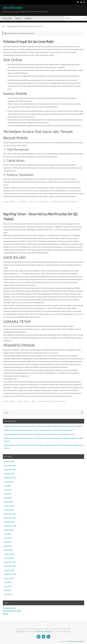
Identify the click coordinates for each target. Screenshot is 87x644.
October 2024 (9, 522)
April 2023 (8, 595)
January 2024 (9, 558)
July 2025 (8, 486)
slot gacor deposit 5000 (12, 611)
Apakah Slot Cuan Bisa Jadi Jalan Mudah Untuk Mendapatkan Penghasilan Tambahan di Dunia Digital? (43, 426)
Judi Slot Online (43, 202)
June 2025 (8, 490)
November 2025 (10, 470)
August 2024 (9, 530)
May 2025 (8, 494)
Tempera (72, 641)
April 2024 (8, 546)
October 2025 (9, 474)
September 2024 (10, 526)
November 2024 (10, 518)
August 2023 (9, 578)
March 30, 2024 (24, 401)
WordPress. (81, 641)
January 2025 (9, 510)
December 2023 (10, 562)
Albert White (11, 202)
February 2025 (9, 506)
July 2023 (8, 582)
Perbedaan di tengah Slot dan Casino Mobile (29, 42)
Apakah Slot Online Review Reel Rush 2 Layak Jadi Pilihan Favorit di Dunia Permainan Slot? (39, 430)
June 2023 (8, 586)
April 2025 (8, 498)
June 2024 (8, 538)
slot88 (29, 244)
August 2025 (9, 482)
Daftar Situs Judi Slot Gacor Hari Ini (65, 202)
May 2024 (8, 542)
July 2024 (8, 534)
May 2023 (8, 590)
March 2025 (8, 502)
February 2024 (9, 554)
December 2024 (10, 514)
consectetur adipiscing (43, 632)
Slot (5, 165)
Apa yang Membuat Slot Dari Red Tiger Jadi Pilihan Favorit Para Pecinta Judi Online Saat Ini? (39, 434)
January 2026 (9, 462)
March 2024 (8, 550)
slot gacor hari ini (10, 608)
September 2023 (10, 574)
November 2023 (10, 566)
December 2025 (10, 466)
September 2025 (10, 478)
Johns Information (13, 8)
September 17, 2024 (26, 202)
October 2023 (9, 570)
